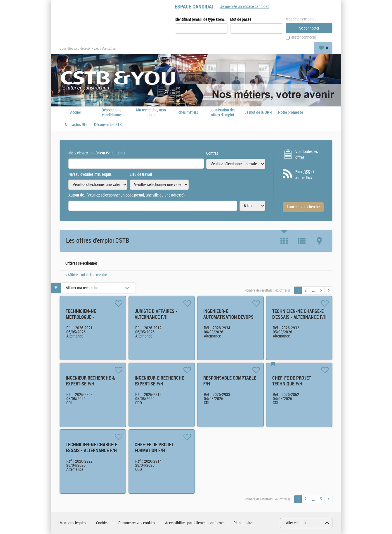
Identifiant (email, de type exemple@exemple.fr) (201, 19)
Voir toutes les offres (307, 155)
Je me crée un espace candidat (244, 7)
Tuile (284, 241)
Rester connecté (303, 38)
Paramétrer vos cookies (137, 523)
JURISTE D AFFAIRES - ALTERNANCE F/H (156, 314)
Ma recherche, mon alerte (151, 113)
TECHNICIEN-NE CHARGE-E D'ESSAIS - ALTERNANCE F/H (299, 314)
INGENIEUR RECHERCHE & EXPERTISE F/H (90, 381)
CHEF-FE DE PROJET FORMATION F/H (154, 448)
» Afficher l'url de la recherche (86, 275)
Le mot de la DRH (258, 113)
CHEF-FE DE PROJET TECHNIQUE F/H (292, 381)
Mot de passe (241, 19)
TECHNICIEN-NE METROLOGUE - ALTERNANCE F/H (82, 317)
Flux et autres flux (305, 175)
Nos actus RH (76, 125)
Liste (302, 241)
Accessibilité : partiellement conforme (194, 523)
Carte (319, 241)
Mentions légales (73, 523)
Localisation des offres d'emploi (222, 113)
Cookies (102, 523)
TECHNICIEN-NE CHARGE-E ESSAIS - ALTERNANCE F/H (91, 448)
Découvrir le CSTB (108, 125)
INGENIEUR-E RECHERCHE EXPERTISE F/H (159, 381)
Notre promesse (290, 113)
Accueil (85, 49)
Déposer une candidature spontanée (111, 113)
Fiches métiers (187, 113)
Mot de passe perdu (301, 19)
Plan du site (243, 523)
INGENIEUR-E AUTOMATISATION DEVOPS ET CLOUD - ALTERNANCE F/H (228, 320)
